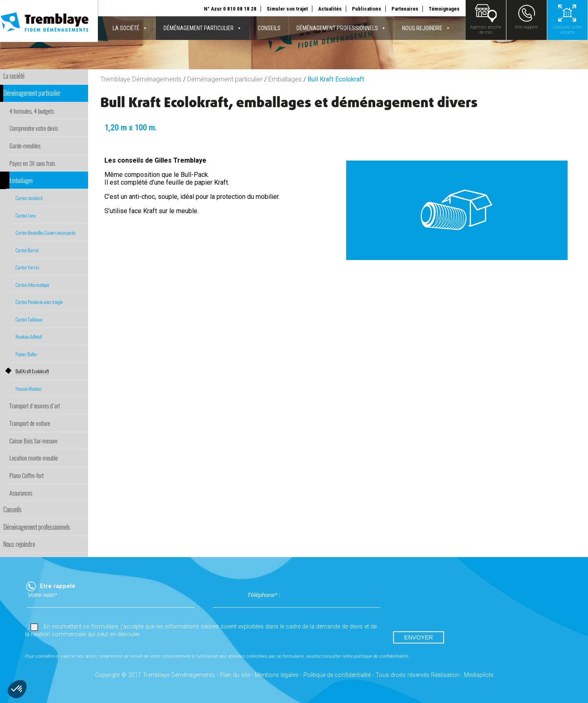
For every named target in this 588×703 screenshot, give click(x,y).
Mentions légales (277, 675)
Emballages (285, 79)
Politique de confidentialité (337, 675)
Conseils (269, 28)
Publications (367, 9)
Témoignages (444, 9)
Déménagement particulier (203, 28)
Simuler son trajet (287, 9)
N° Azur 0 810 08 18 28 (230, 9)
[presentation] (455, 607)
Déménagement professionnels (341, 28)
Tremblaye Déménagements (141, 79)
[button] (17, 689)
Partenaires (405, 9)
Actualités (330, 9)
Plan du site (235, 675)
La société (130, 28)
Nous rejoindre (426, 28)
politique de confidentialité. (382, 656)
